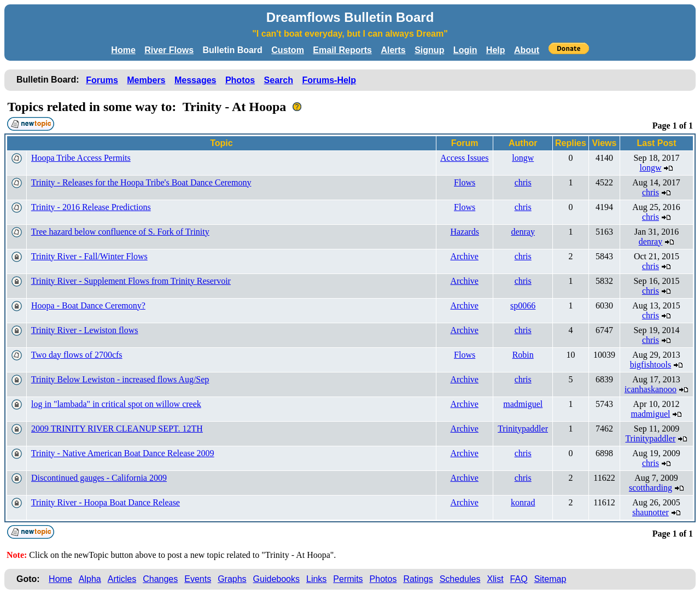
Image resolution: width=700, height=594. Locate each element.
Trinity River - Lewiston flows (85, 330)
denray (523, 232)
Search (279, 80)
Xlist (495, 579)
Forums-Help (329, 80)
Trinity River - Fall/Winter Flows (89, 256)
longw (523, 158)
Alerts (393, 50)
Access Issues (464, 158)
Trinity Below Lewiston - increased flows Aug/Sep (120, 379)
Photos (240, 80)
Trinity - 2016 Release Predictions (91, 207)
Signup (429, 50)
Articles (122, 579)
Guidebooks (276, 579)
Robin (523, 355)
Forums (102, 80)
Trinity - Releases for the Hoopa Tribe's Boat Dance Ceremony (141, 182)
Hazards (464, 232)
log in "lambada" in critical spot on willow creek (116, 404)
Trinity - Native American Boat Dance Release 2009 (123, 453)
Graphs (232, 579)
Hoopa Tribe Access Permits (81, 158)
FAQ (519, 579)
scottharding (651, 488)
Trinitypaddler (523, 429)
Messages (196, 80)
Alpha (90, 579)
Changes (160, 579)
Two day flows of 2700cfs (77, 355)
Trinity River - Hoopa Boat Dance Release (106, 502)
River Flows (169, 50)
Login (465, 50)
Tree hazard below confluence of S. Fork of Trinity (120, 232)
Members (146, 80)
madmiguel (523, 404)
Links (316, 579)
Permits (348, 579)
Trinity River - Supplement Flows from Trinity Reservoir (131, 281)
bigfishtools (651, 365)
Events (198, 579)
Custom (288, 50)
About (527, 50)
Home (123, 50)
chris (523, 182)
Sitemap (550, 579)
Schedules (460, 579)
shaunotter (651, 512)
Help (496, 50)
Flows (465, 182)
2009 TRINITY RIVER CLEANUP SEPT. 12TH (117, 429)
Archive (464, 256)
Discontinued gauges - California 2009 (99, 478)
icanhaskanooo (651, 389)
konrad (523, 502)
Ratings (418, 579)
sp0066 (523, 305)
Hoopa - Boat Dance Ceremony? (88, 305)
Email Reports (342, 50)
